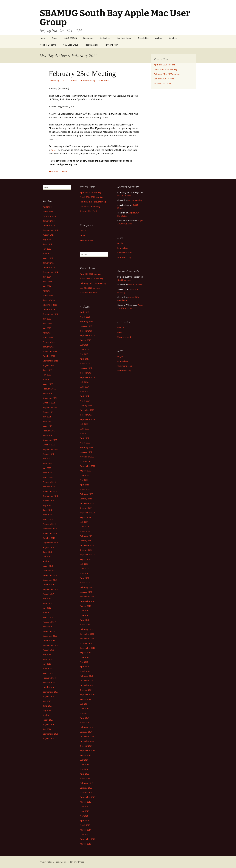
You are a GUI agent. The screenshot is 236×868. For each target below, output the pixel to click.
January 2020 (49, 487)
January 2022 (49, 393)
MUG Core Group (71, 45)
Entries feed (123, 248)
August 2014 (48, 724)
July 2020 (47, 459)
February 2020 (49, 482)
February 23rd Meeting (82, 73)
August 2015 (48, 697)
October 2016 (49, 641)
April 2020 (47, 473)
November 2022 (50, 351)
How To (83, 231)
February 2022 (49, 389)
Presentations (92, 45)
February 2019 (49, 524)
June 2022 (47, 370)
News (75, 80)
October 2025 (49, 225)
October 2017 (49, 585)
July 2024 (47, 277)
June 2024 (47, 281)
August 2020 (48, 454)
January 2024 (49, 300)
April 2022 (47, 379)
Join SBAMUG (70, 38)
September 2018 (50, 543)
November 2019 (50, 491)
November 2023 (50, 305)
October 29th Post (162, 83)
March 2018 (48, 566)
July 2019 (47, 505)
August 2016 (48, 650)
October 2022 (49, 356)
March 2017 (48, 617)
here (53, 150)
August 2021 (48, 412)
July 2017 (47, 599)
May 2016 (47, 664)
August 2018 (48, 547)
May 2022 (47, 375)
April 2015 (47, 715)
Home (43, 38)
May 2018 (47, 557)
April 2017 (47, 613)
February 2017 (49, 622)
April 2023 (47, 333)
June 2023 (47, 323)
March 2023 (48, 337)
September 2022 (50, 361)
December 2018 (50, 529)
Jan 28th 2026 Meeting (164, 79)
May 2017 (47, 608)
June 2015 (47, 706)
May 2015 (47, 710)
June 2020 (47, 463)
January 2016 (49, 683)
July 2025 (47, 239)
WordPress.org (124, 257)
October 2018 (49, 538)
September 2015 (50, 692)
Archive (159, 38)
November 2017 (50, 580)
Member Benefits (48, 45)
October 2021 (49, 403)
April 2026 (47, 207)
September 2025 (50, 230)
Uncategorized (87, 240)
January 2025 (49, 263)
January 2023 (49, 347)
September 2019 (50, 496)
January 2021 (49, 435)
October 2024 (49, 267)
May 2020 (47, 468)
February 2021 (49, 431)
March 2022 (48, 384)
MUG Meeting (89, 80)
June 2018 (47, 552)
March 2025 (48, 258)
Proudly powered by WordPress (70, 862)
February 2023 (49, 342)
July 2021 (47, 417)
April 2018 (47, 561)
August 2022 (48, 365)
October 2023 (49, 309)
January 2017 (49, 627)
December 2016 (50, 631)
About (55, 38)
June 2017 (47, 603)
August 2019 (48, 501)
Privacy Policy (111, 45)
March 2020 (48, 477)
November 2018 (50, 533)
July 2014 (47, 729)
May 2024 (47, 286)
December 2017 (50, 575)
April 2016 (47, 669)
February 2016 (49, 678)
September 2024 (50, 272)
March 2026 (48, 212)
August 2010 (48, 738)
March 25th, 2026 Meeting (166, 69)
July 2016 (47, 655)
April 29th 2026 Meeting (165, 65)
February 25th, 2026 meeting (167, 74)
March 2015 (48, 720)
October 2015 (49, 687)
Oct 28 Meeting (124, 196)
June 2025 (47, 244)
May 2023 (47, 328)
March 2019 (48, 519)
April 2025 (47, 253)
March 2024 (48, 295)
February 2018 (49, 571)
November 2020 (50, 440)
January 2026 (49, 221)
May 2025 (47, 249)
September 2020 (50, 449)
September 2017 (50, 589)
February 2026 (49, 216)
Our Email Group (124, 38)
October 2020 (49, 445)
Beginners (88, 38)
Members (173, 38)
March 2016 (48, 673)
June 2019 (47, 510)
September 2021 (50, 407)
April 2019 (47, 515)
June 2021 (47, 421)
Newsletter (143, 38)
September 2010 (50, 734)
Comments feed (125, 253)
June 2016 (47, 659)
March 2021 (48, 426)
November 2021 (50, 398)
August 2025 (48, 235)
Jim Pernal (105, 80)
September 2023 (50, 314)
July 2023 (47, 319)
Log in (120, 243)
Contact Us (105, 38)
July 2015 (47, 701)
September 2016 (50, 645)
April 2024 (47, 291)
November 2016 (50, 636)
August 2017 (48, 594)
